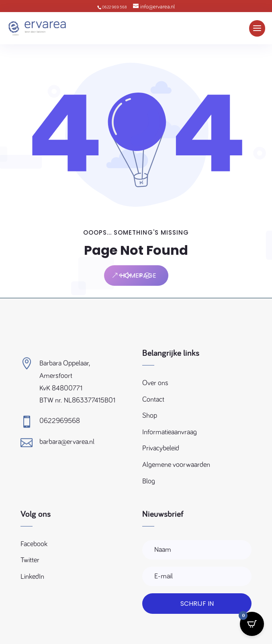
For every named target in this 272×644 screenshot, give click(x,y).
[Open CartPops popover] (252, 624)
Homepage (138, 276)
